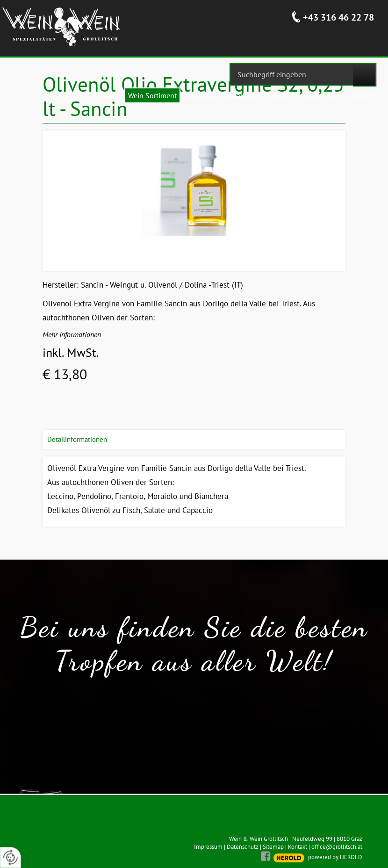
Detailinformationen (77, 439)
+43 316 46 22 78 (338, 17)
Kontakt (298, 847)
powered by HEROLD (335, 857)
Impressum (208, 847)
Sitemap (273, 847)
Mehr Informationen (72, 334)
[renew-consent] (11, 857)
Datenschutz (243, 847)
